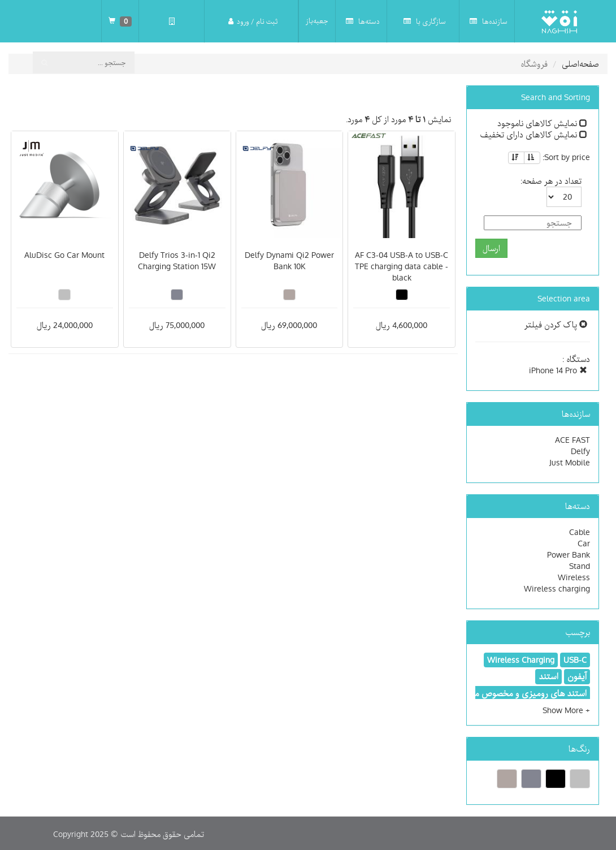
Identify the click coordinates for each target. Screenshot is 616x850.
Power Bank (569, 555)
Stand (580, 566)
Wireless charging (557, 589)
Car (584, 543)
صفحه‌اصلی (580, 64)
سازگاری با (425, 21)
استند (548, 676)
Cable (580, 532)
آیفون (577, 676)
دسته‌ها (363, 21)
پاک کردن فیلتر (556, 325)
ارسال (491, 248)
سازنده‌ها (489, 21)
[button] (566, 710)
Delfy (580, 451)
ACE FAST (572, 440)
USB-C (575, 660)
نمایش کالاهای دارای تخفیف (533, 135)
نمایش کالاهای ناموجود (542, 123)
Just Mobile (570, 463)
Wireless (574, 577)
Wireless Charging (521, 660)
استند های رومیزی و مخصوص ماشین (521, 693)
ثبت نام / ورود (253, 21)
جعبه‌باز (317, 21)
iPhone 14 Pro (558, 370)
